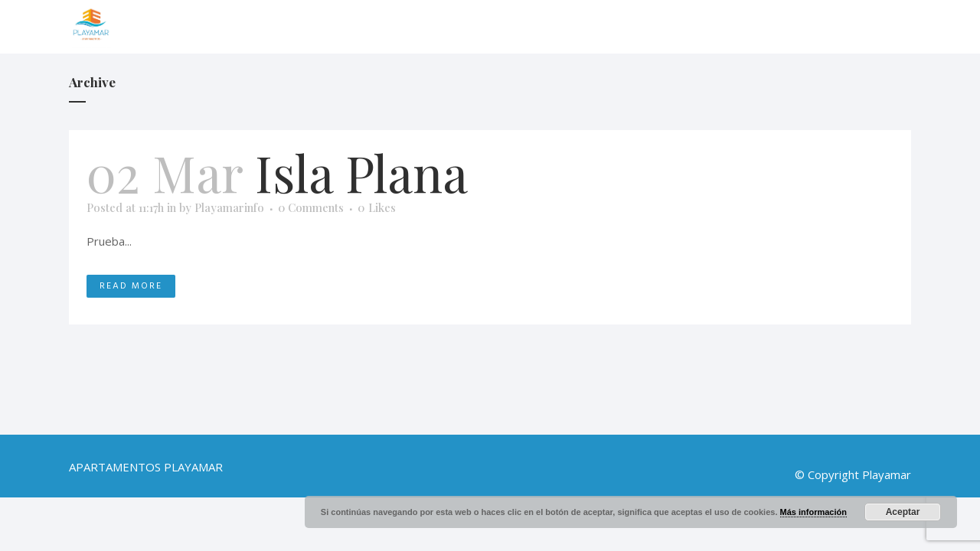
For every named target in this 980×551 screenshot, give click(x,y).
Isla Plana (361, 172)
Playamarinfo (229, 207)
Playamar (887, 474)
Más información (813, 512)
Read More (131, 286)
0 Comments (311, 207)
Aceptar (903, 512)
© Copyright (827, 474)
